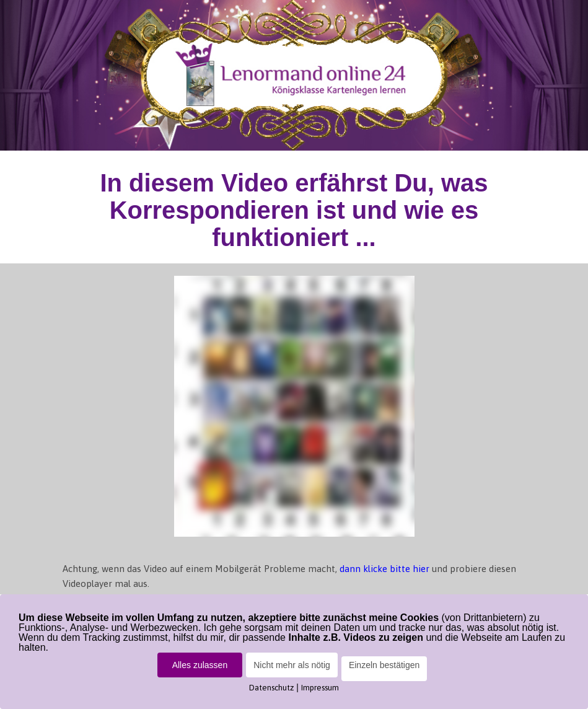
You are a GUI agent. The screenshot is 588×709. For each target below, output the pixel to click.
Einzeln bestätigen (384, 665)
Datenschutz (271, 688)
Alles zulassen (200, 665)
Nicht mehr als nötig (292, 665)
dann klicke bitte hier (386, 569)
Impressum (320, 688)
